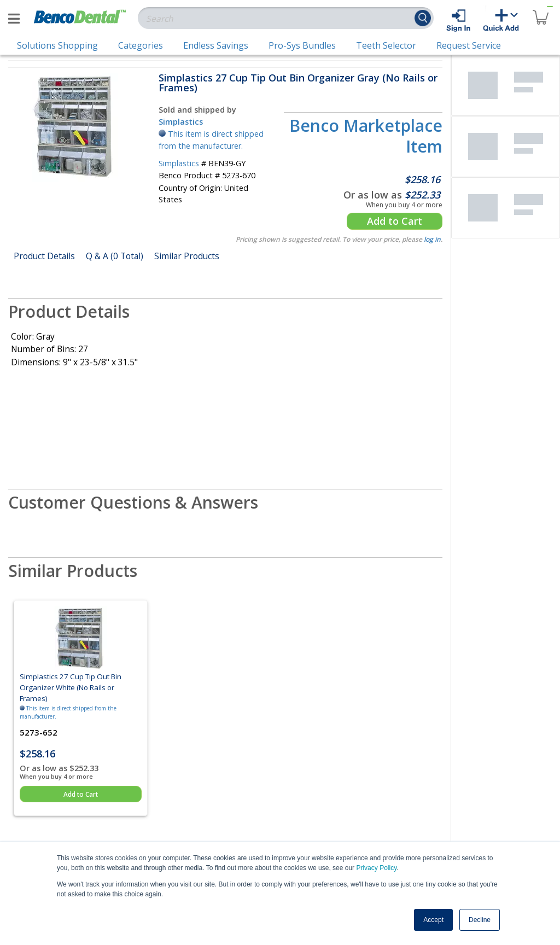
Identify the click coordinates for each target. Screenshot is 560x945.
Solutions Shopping (57, 45)
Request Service (469, 45)
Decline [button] (480, 920)
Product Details (44, 256)
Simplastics (181, 122)
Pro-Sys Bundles (302, 45)
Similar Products (187, 256)
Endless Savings (216, 45)
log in (432, 239)
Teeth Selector (386, 45)
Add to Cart (395, 221)
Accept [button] (433, 920)
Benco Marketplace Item (366, 136)
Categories (141, 45)
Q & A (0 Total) (115, 256)
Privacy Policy (376, 868)
